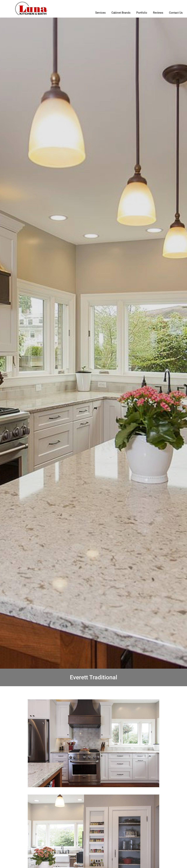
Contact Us (176, 13)
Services (100, 13)
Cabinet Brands (121, 13)
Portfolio (142, 13)
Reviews (158, 13)
